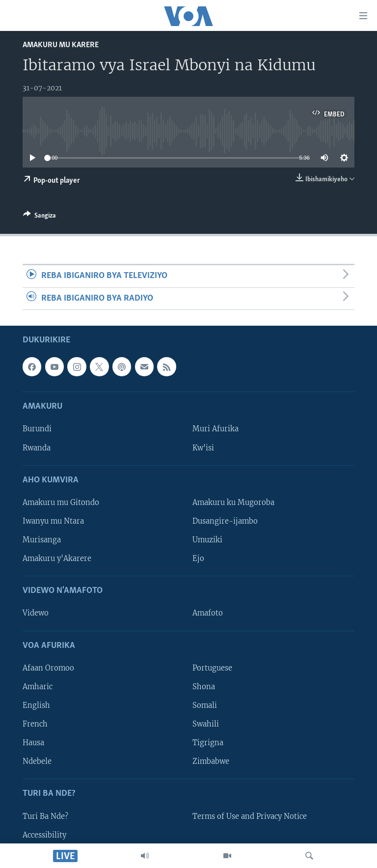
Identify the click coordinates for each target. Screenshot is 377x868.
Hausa (33, 743)
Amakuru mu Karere (61, 45)
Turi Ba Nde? (45, 816)
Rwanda (37, 448)
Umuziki (207, 540)
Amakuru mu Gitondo (61, 503)
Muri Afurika (215, 429)
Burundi (37, 429)
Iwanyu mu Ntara (53, 521)
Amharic (38, 687)
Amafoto (208, 613)
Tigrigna (208, 743)
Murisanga (42, 540)
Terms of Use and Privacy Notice (250, 816)
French (35, 724)
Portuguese (212, 668)
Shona (204, 687)
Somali (205, 705)
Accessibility (44, 835)
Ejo (198, 559)
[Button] (40, 217)
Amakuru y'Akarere (57, 559)
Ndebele (37, 761)
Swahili (206, 724)
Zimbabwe (211, 761)
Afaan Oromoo (48, 668)
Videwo (36, 613)
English (36, 705)
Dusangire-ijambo (225, 521)
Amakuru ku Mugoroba (233, 503)
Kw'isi (203, 448)
